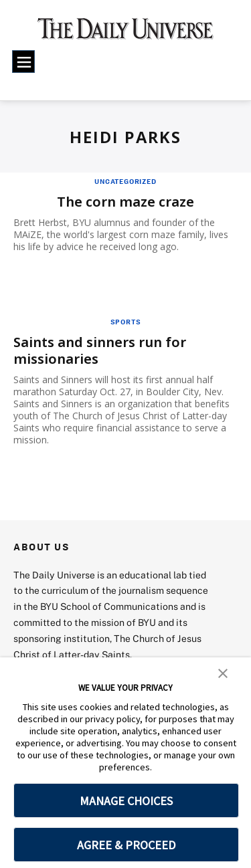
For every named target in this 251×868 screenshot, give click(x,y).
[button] (223, 672)
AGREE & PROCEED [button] (126, 845)
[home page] (125, 33)
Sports (126, 322)
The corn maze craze (125, 202)
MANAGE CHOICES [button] (126, 801)
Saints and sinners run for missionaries (100, 350)
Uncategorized (125, 181)
